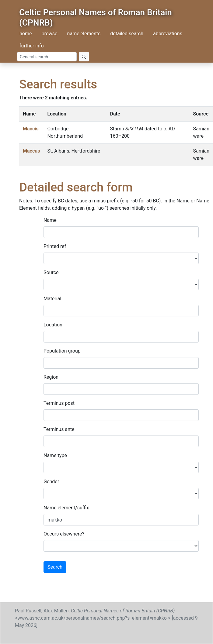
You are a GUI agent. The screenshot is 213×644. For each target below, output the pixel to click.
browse (49, 34)
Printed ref (55, 246)
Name (50, 220)
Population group (62, 351)
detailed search (127, 34)
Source (51, 272)
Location (53, 325)
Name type (55, 455)
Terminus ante (59, 429)
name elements (84, 34)
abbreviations (168, 34)
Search (55, 567)
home (26, 34)
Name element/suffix (66, 508)
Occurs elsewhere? (64, 534)
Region (51, 377)
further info (32, 46)
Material (52, 299)
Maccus (31, 151)
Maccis (31, 129)
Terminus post (59, 403)
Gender (51, 482)
